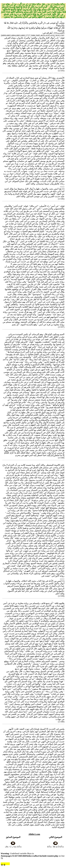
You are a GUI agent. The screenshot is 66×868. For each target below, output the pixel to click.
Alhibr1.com (34, 834)
